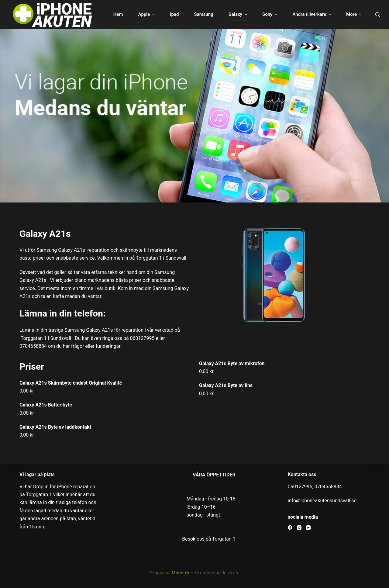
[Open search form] (378, 14)
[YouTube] (308, 528)
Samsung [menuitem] (197, 14)
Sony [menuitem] (264, 14)
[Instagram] (299, 528)
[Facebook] (290, 528)
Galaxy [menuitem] (232, 14)
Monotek (181, 573)
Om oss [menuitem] (347, 14)
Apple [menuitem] (140, 14)
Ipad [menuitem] (168, 14)
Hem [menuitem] (112, 14)
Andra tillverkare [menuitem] (306, 14)
